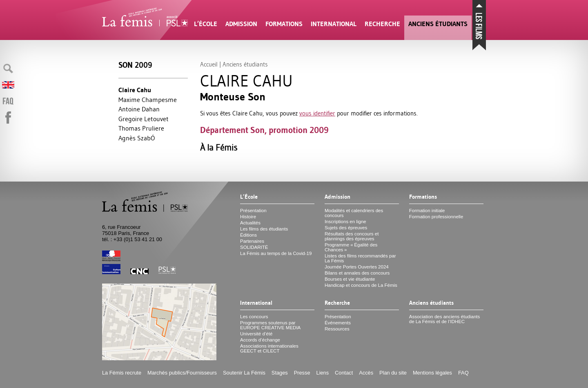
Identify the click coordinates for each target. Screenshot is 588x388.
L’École (206, 24)
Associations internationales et (269, 348)
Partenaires (252, 241)
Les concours (254, 317)
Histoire (248, 217)
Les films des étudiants (264, 229)
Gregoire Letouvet (144, 119)
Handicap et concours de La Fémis (361, 285)
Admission (241, 24)
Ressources (337, 329)
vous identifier (317, 113)
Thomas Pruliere (141, 128)
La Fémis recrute (122, 373)
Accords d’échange (260, 340)
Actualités (250, 223)
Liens (323, 373)
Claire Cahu (135, 90)
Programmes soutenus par (270, 325)
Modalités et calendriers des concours (354, 213)
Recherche (382, 24)
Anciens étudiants (438, 24)
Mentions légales (432, 373)
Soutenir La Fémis (244, 373)
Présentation (253, 211)
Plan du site (393, 373)
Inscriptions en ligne (345, 222)
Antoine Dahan (139, 109)
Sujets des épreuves (346, 228)
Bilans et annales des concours (357, 273)
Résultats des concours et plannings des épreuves (352, 236)
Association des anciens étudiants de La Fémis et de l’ (444, 319)
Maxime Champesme (148, 100)
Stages (280, 373)
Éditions (248, 235)
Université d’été (256, 334)
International (334, 24)
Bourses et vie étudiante (350, 279)
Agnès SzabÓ (137, 138)
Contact (344, 373)
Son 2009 (135, 65)
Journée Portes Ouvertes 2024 (357, 267)
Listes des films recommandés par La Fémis (360, 258)
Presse (302, 373)
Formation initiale (427, 211)
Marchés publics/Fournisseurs (182, 373)
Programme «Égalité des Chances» (351, 247)
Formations (284, 24)
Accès (366, 373)
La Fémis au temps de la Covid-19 (276, 253)
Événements (338, 323)
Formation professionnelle (436, 217)
